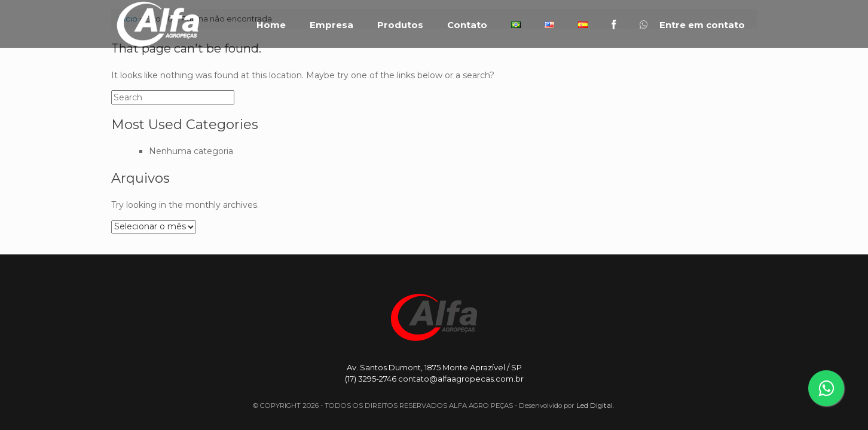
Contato (467, 25)
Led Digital (595, 406)
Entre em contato (692, 25)
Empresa (331, 25)
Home (271, 25)
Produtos (400, 25)
